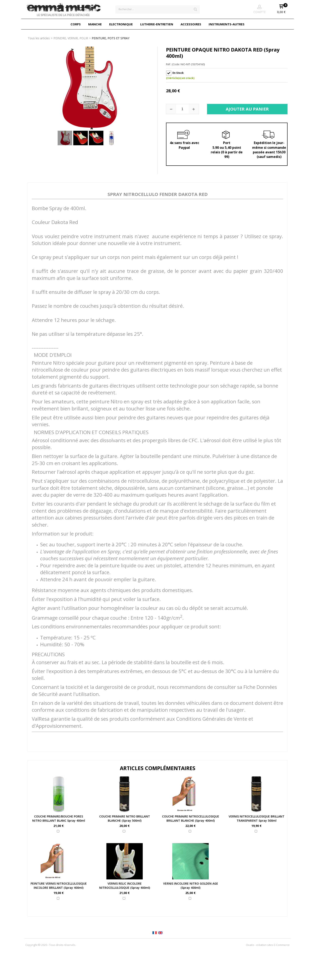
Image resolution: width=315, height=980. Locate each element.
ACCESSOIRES (191, 24)
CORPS (76, 24)
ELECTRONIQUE (121, 24)
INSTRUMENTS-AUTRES (227, 24)
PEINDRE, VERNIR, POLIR (71, 38)
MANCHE (95, 24)
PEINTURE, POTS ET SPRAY (111, 38)
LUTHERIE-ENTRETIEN (157, 24)
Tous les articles (39, 38)
